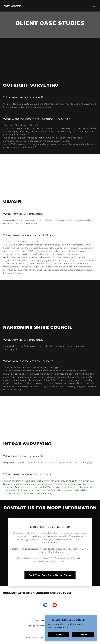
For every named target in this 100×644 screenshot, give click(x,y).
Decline (59, 635)
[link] (12, 6)
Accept (83, 635)
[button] (94, 6)
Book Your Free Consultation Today (50, 575)
